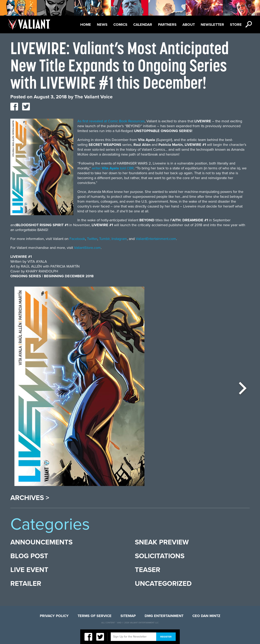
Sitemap (128, 616)
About (189, 25)
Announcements (41, 542)
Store (236, 25)
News (102, 25)
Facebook (77, 239)
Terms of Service (95, 616)
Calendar (143, 25)
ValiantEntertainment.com (156, 239)
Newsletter (212, 25)
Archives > (30, 498)
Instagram (119, 239)
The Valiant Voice (94, 97)
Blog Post (29, 556)
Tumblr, (105, 239)
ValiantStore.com (87, 248)
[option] (79, 388)
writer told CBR (113, 168)
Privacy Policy (54, 616)
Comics (120, 25)
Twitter (92, 239)
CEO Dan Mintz (206, 616)
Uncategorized (163, 584)
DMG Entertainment (164, 616)
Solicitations (160, 556)
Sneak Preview (162, 542)
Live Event (29, 570)
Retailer (26, 584)
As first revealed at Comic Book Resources (111, 121)
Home (86, 25)
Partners (167, 25)
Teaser (148, 570)
